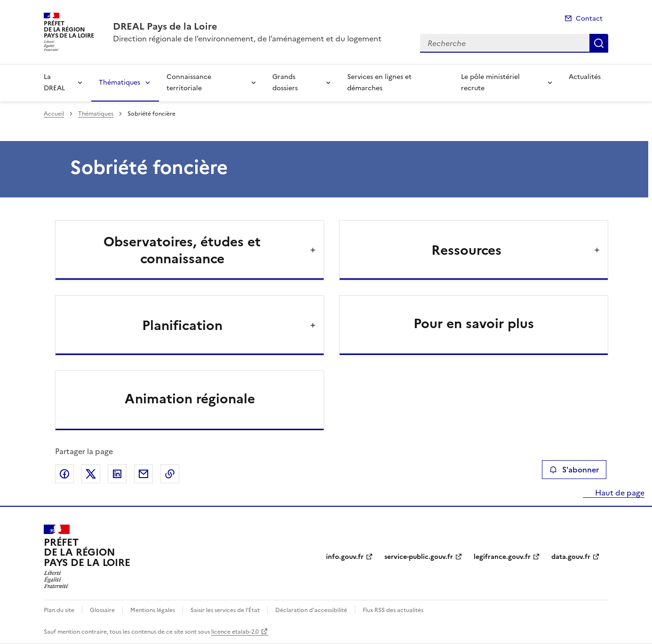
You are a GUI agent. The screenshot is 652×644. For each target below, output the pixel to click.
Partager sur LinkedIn (117, 474)
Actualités (585, 77)
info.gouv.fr (345, 557)
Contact (589, 19)
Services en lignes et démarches (379, 82)
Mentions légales (153, 610)
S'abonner (574, 470)
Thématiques (119, 82)
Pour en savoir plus (474, 323)
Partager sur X (91, 474)
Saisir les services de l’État (225, 610)
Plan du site (59, 610)
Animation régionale (190, 399)
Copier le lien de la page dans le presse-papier (170, 474)
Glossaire (102, 610)
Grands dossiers (285, 82)
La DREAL (54, 82)
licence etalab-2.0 (235, 632)
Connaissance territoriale (189, 82)
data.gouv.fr (571, 557)
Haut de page (619, 493)
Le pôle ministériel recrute (490, 82)
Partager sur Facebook (64, 474)
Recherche (599, 43)
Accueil (54, 114)
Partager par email (143, 474)
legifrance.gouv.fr (502, 557)
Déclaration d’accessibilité (311, 610)
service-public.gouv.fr (419, 557)
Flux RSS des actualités (393, 610)
